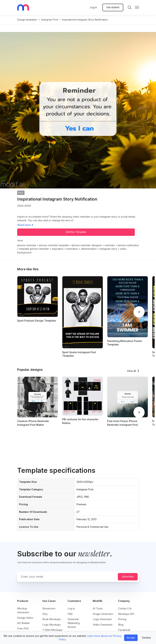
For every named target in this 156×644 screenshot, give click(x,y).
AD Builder (23, 623)
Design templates (27, 20)
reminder (110, 245)
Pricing (122, 619)
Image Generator (103, 614)
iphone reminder (27, 245)
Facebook (124, 630)
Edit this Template (76, 232)
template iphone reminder (34, 249)
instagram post (50, 20)
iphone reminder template (54, 245)
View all (131, 371)
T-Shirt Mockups (52, 630)
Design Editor (25, 618)
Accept (131, 638)
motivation (72, 249)
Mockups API (126, 614)
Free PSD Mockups (23, 630)
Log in (93, 7)
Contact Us (125, 608)
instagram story (108, 249)
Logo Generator (102, 619)
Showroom (49, 608)
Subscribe (128, 576)
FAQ (70, 614)
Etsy (45, 614)
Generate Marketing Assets (74, 623)
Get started (113, 7)
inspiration (58, 249)
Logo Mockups (52, 625)
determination (89, 249)
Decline (146, 638)
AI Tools (98, 608)
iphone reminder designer (87, 245)
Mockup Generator (23, 610)
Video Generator (103, 625)
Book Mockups (52, 619)
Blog (121, 625)
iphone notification (128, 245)
